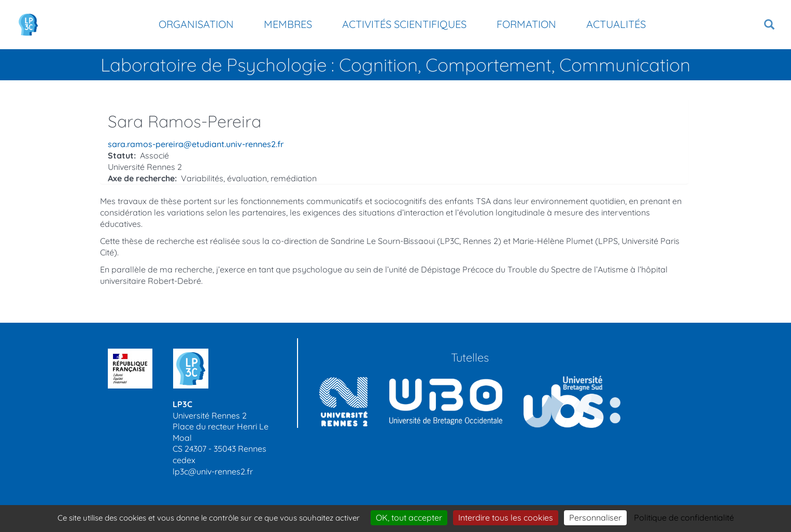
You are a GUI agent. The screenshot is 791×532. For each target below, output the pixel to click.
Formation (526, 24)
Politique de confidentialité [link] (684, 517)
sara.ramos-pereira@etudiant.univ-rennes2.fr (196, 144)
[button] (769, 25)
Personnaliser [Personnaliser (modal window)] (595, 517)
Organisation (196, 24)
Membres (288, 24)
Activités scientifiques (404, 24)
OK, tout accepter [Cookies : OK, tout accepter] (409, 517)
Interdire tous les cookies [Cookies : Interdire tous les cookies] (506, 517)
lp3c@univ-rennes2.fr (213, 471)
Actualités (616, 24)
